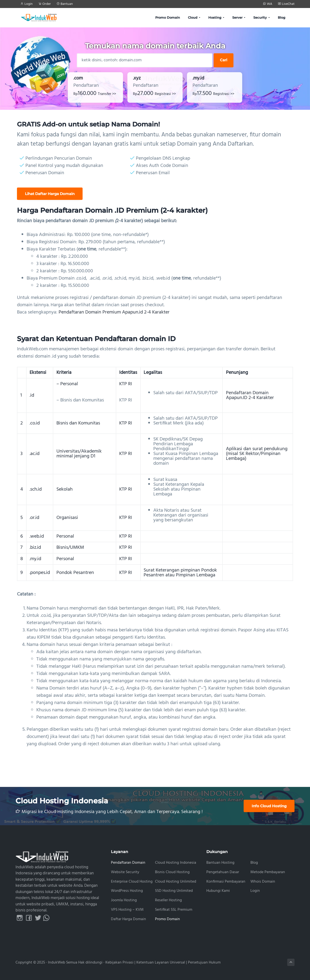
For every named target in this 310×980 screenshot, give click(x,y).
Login (255, 891)
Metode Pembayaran (268, 872)
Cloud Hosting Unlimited (176, 882)
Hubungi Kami (218, 891)
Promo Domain (167, 919)
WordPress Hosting (127, 891)
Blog (254, 863)
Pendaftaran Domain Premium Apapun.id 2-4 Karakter (114, 312)
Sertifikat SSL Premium (174, 910)
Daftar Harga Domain (128, 919)
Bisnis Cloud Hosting (172, 872)
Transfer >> (107, 94)
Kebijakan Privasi (119, 963)
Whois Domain (263, 882)
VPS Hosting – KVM (127, 910)
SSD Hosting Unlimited (174, 891)
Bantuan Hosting (220, 863)
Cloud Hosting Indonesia (176, 863)
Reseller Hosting (168, 900)
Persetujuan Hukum (204, 963)
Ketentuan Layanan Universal (161, 963)
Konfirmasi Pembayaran (226, 882)
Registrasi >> (165, 94)
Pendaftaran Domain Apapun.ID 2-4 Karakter (250, 395)
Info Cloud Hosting (269, 806)
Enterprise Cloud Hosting (132, 882)
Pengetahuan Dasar (223, 872)
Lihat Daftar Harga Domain (50, 194)
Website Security (125, 872)
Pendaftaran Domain (128, 863)
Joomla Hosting (124, 900)
